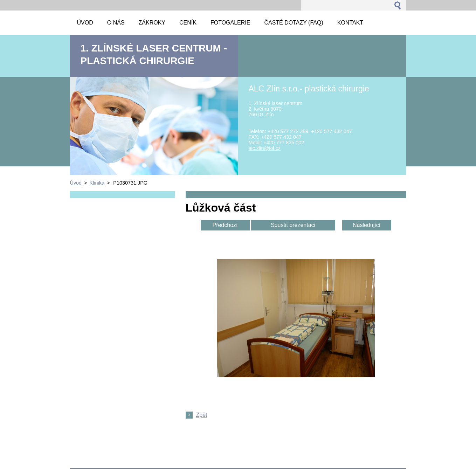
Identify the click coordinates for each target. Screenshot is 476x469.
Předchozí (225, 225)
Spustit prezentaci (293, 225)
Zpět (202, 415)
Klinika (97, 183)
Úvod (76, 183)
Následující (367, 225)
